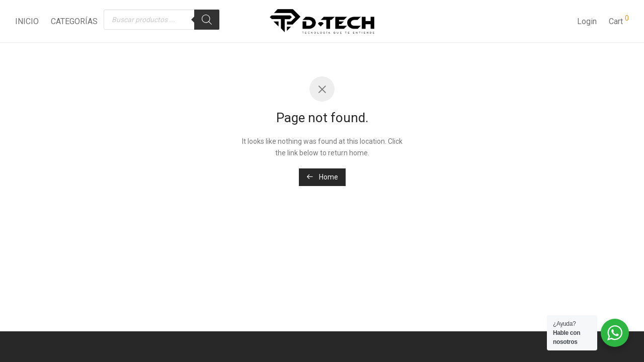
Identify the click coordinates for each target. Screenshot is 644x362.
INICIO (27, 21)
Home (322, 177)
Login (587, 21)
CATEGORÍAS (74, 21)
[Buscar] (207, 20)
